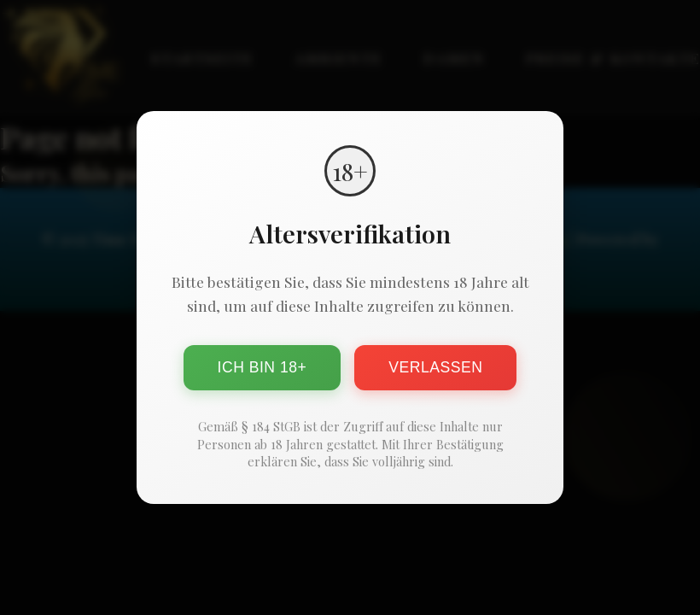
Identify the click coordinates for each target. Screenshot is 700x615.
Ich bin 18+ (262, 367)
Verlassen (435, 367)
